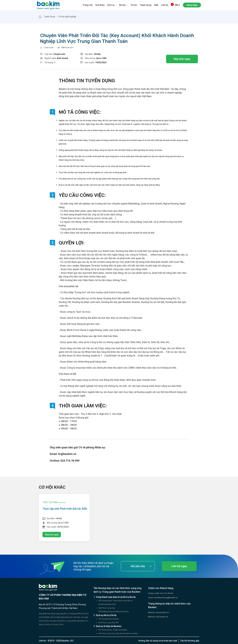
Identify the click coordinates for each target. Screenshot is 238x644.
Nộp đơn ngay (182, 59)
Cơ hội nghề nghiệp (67, 17)
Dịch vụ (111, 5)
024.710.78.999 (166, 593)
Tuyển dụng (146, 5)
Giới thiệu (100, 5)
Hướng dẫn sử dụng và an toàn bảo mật (158, 641)
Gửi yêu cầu (138, 566)
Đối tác (122, 5)
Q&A (156, 5)
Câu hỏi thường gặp (190, 641)
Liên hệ (165, 5)
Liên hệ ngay (179, 566)
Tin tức (134, 5)
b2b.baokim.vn (162, 617)
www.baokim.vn (162, 613)
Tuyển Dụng (49, 17)
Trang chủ (88, 5)
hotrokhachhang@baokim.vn (166, 598)
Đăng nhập (192, 5)
